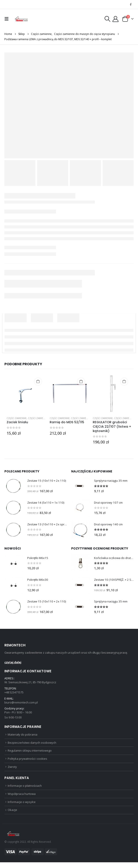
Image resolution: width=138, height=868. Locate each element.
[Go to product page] (26, 394)
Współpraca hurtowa (22, 799)
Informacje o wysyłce (22, 807)
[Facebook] (131, 4)
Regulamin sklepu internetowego (30, 754)
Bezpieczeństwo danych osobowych (32, 746)
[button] (8, 19)
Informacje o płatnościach (25, 790)
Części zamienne (17, 418)
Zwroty (12, 771)
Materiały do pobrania (23, 737)
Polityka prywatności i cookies (27, 763)
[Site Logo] (21, 19)
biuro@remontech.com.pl (21, 704)
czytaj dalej (13, 663)
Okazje (12, 816)
